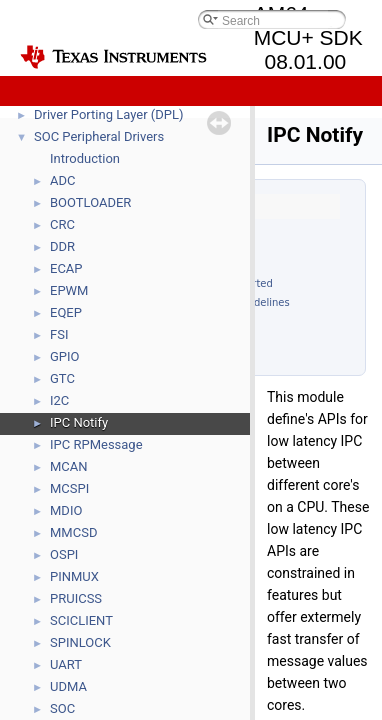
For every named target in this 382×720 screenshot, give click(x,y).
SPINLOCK (80, 642)
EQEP (66, 312)
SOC (62, 708)
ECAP (66, 268)
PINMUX (74, 576)
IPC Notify (79, 422)
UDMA (68, 686)
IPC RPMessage (96, 444)
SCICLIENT (81, 620)
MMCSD (73, 532)
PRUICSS (76, 598)
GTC (62, 378)
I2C (59, 400)
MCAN (69, 466)
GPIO (65, 356)
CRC (62, 224)
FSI (59, 334)
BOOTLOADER (90, 202)
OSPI (64, 554)
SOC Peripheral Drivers (99, 136)
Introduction (85, 158)
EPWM (69, 290)
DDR (62, 246)
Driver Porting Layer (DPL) (109, 114)
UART (66, 664)
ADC (62, 180)
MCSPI (69, 488)
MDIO (66, 510)
